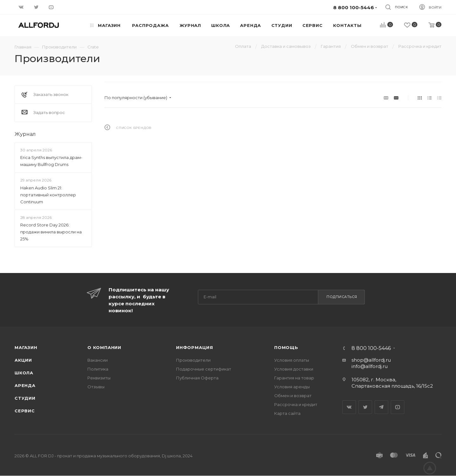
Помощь (286, 347)
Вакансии (98, 360)
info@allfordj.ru (370, 366)
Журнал (25, 134)
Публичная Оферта (197, 378)
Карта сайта (287, 413)
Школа (24, 373)
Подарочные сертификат (204, 369)
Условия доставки (294, 369)
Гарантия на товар (294, 378)
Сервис (25, 411)
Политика (98, 369)
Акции (23, 360)
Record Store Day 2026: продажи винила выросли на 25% (51, 232)
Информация (195, 347)
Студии (25, 398)
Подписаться (342, 297)
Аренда (25, 385)
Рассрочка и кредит (296, 404)
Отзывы (96, 387)
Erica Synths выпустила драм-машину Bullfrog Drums (51, 161)
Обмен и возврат (293, 396)
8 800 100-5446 (371, 348)
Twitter (365, 407)
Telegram (381, 407)
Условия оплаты (292, 360)
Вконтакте (349, 407)
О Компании (104, 347)
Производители (193, 360)
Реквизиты (99, 378)
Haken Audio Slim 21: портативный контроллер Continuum (48, 195)
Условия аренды (292, 387)
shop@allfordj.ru (371, 360)
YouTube (398, 407)
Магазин (26, 347)
